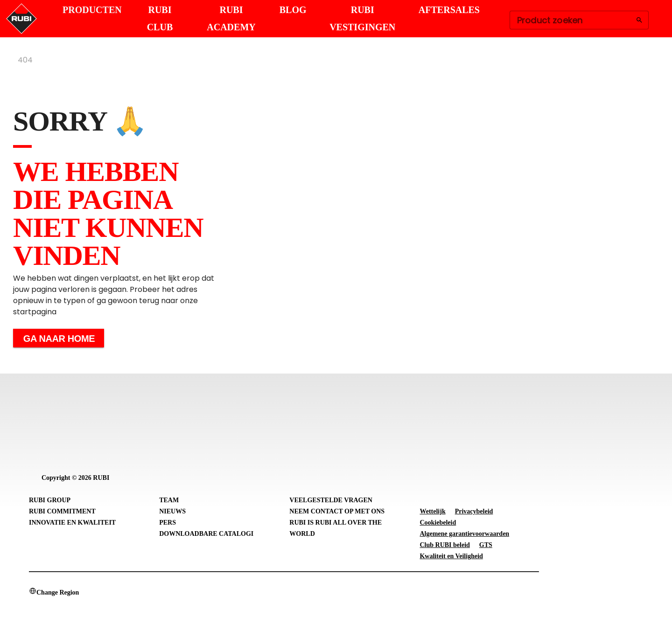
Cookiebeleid (438, 523)
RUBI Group (50, 500)
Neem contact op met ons (337, 511)
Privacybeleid (474, 511)
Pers (168, 523)
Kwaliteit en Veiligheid (451, 556)
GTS (486, 545)
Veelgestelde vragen (331, 500)
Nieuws (172, 511)
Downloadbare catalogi (206, 534)
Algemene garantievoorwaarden (464, 534)
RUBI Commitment (62, 511)
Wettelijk (432, 511)
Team (169, 500)
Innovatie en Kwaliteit (72, 523)
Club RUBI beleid (444, 545)
